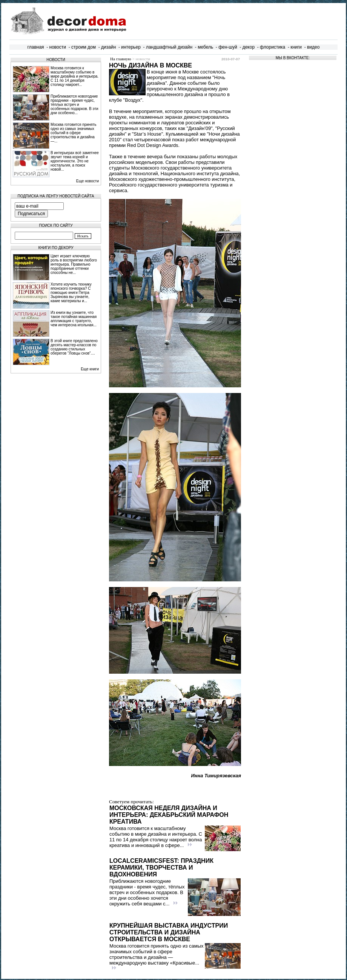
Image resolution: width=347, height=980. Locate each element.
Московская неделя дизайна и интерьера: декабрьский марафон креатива (169, 815)
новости (58, 47)
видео (313, 47)
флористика (273, 47)
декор (249, 47)
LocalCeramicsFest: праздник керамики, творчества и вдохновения (161, 868)
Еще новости (88, 181)
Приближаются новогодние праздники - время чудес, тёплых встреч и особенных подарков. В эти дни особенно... (74, 105)
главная (36, 47)
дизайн (108, 47)
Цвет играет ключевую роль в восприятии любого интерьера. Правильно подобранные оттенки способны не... (74, 264)
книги (296, 47)
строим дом (84, 47)
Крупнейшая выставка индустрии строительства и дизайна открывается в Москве (169, 932)
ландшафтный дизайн (169, 47)
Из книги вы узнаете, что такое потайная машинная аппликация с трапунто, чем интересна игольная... (74, 319)
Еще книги (90, 369)
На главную (121, 59)
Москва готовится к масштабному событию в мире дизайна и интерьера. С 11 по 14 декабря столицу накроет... (74, 76)
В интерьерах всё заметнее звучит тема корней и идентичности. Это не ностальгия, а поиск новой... (75, 161)
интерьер (131, 47)
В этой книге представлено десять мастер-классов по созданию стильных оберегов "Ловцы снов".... (74, 347)
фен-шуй (228, 47)
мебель (205, 47)
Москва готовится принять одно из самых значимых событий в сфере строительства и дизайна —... (74, 133)
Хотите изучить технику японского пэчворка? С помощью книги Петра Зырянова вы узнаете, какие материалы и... (71, 293)
